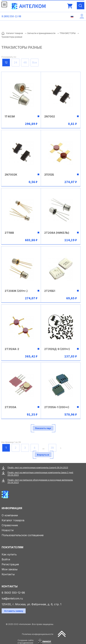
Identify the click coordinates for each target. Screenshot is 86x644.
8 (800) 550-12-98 (11, 16)
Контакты (8, 574)
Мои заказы (10, 569)
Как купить (9, 554)
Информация (12, 508)
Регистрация (10, 564)
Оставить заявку (14, 611)
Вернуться (43, 455)
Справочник (10, 525)
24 (16, 62)
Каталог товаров (13, 520)
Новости (8, 530)
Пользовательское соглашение (23, 535)
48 (25, 62)
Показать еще (43, 428)
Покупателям (12, 547)
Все (35, 62)
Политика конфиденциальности (38, 634)
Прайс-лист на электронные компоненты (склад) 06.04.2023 (38, 468)
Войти (6, 559)
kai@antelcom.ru (12, 598)
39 (52, 448)
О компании (10, 515)
